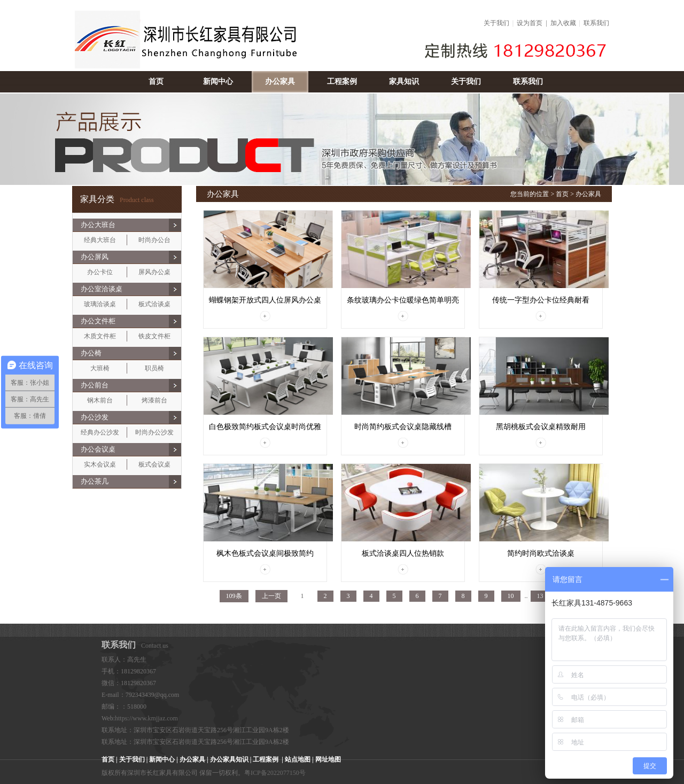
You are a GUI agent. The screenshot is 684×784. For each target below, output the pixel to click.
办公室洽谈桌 (102, 289)
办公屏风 (95, 257)
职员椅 (154, 368)
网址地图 (328, 759)
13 (540, 596)
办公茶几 (95, 481)
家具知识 (404, 81)
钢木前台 (100, 400)
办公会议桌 (98, 449)
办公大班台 (98, 225)
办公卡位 (100, 272)
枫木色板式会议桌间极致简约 (265, 553)
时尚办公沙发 (154, 432)
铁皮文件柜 (154, 336)
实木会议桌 (100, 464)
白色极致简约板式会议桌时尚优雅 (265, 427)
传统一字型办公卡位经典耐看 (541, 300)
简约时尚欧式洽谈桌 (541, 553)
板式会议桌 (154, 464)
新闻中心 (218, 81)
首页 (156, 81)
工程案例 (342, 81)
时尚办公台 (154, 240)
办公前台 (95, 385)
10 (511, 596)
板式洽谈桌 (154, 304)
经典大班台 (100, 240)
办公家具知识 (229, 759)
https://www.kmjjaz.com (146, 718)
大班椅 (100, 368)
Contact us (135, 646)
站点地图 (298, 759)
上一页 (271, 596)
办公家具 (280, 81)
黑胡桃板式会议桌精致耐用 (541, 427)
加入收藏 (563, 23)
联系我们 (596, 23)
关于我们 (496, 23)
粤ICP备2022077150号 (275, 773)
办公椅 (91, 353)
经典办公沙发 (100, 432)
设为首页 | (533, 23)
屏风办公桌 (154, 272)
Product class (117, 200)
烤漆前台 (154, 400)
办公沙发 (95, 417)
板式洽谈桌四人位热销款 (403, 553)
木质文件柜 (100, 336)
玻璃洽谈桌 (100, 304)
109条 (234, 596)
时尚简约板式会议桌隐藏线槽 (403, 427)
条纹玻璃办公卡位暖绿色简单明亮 (403, 300)
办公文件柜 (98, 321)
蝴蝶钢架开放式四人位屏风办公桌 (265, 300)
